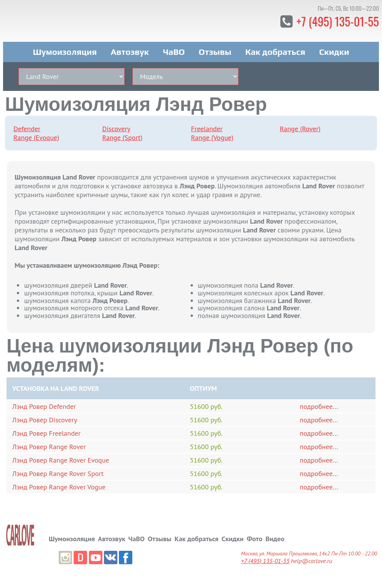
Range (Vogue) (212, 135)
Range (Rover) (300, 126)
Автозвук (130, 49)
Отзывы (215, 49)
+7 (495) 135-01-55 (336, 21)
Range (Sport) (123, 135)
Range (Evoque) (36, 135)
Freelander (207, 126)
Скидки (334, 49)
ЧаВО (174, 49)
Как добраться (275, 49)
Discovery (116, 126)
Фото (254, 535)
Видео (275, 535)
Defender (27, 126)
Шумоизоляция (65, 49)
